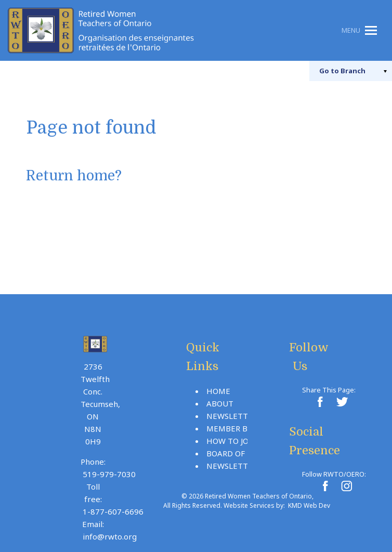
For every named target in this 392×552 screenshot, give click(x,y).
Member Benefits (243, 428)
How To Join (232, 441)
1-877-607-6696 (113, 511)
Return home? (75, 176)
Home (218, 391)
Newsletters (234, 416)
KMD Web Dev (309, 505)
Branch (341, 71)
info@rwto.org (110, 536)
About (220, 403)
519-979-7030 (109, 474)
